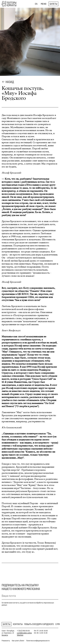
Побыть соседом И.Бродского (39, 624)
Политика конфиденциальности (38, 641)
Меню (44, 4)
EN (36, 4)
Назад (10, 82)
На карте (5, 635)
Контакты (18, 624)
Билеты (53, 4)
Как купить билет (18, 641)
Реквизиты (6, 641)
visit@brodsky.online (24, 633)
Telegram (20, 635)
